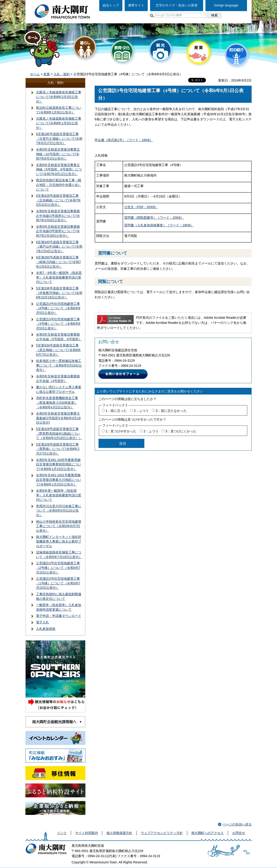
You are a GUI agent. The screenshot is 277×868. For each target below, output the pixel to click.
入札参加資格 (46, 629)
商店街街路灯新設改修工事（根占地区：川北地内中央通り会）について (59, 185)
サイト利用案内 (87, 833)
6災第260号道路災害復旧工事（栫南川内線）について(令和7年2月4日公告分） (58, 262)
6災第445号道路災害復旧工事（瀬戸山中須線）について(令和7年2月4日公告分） (59, 247)
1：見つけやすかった (121, 431)
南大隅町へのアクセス (208, 833)
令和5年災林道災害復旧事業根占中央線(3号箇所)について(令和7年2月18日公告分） (58, 231)
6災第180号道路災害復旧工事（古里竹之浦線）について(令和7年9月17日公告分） (59, 138)
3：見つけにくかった (181, 431)
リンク (62, 833)
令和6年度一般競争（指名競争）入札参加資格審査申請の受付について (59, 495)
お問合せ (239, 833)
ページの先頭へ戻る (237, 824)
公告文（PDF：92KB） (141, 207)
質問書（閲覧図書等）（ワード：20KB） (154, 218)
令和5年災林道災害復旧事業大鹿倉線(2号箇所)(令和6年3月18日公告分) (58, 418)
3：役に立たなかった (171, 411)
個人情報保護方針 (119, 833)
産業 (47, 74)
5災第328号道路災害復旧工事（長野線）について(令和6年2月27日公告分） (58, 449)
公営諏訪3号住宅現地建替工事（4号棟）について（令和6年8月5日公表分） (58, 308)
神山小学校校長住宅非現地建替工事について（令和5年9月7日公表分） (59, 526)
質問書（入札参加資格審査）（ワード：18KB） (159, 225)
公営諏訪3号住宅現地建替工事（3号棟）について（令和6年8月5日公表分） (58, 324)
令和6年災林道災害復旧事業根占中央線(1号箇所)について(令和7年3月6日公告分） (58, 216)
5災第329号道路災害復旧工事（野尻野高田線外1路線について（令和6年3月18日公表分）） (59, 433)
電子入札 (42, 622)
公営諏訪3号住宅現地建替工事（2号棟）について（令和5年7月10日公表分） (58, 568)
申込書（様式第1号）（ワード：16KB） (124, 140)
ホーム (35, 74)
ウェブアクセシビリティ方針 (162, 833)
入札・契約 (62, 74)
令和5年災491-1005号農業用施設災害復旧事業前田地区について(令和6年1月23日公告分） (59, 464)
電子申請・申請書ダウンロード (59, 616)
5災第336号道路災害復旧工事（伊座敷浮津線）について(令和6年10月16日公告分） (59, 293)
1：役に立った (116, 411)
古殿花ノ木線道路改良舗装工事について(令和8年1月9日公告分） (59, 123)
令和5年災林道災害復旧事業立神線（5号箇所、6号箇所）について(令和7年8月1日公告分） (59, 169)
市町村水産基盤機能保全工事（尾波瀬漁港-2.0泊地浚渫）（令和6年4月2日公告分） (57, 402)
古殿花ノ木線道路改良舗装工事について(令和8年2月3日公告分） (59, 97)
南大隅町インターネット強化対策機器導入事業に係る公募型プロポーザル (59, 541)
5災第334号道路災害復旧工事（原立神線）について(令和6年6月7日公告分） (58, 350)
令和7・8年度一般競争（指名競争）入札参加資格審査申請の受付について (59, 277)
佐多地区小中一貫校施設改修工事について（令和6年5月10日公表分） (59, 365)
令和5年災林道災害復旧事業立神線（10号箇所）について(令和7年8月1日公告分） (58, 154)
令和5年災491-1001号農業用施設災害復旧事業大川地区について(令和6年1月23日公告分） (59, 480)
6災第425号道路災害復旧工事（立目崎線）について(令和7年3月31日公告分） (58, 200)
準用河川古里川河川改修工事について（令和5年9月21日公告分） (59, 511)
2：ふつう (141, 411)
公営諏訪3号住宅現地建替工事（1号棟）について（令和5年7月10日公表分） (58, 583)
